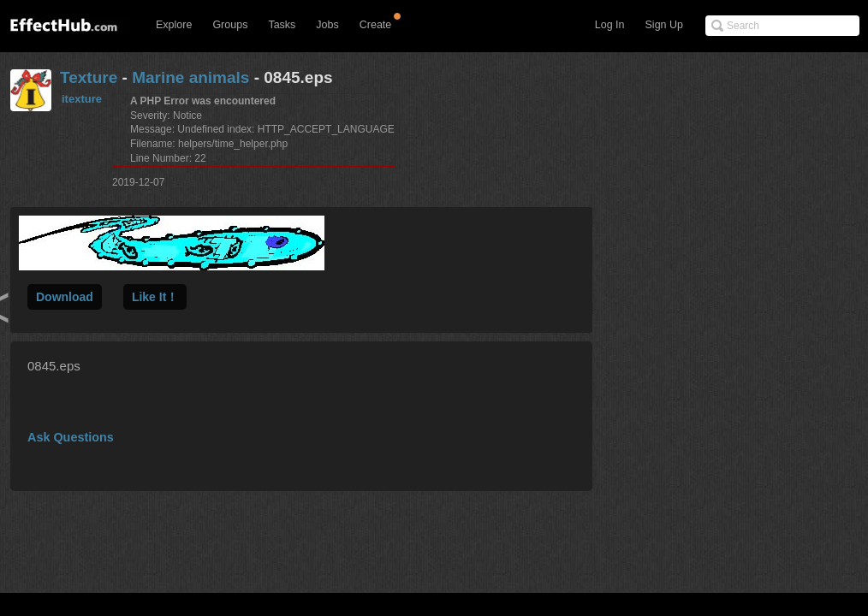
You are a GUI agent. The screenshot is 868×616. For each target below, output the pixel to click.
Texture (89, 77)
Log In (610, 25)
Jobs (327, 25)
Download (65, 297)
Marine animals (190, 77)
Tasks (282, 25)
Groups (230, 25)
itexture (82, 99)
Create (376, 25)
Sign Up (664, 25)
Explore (174, 25)
